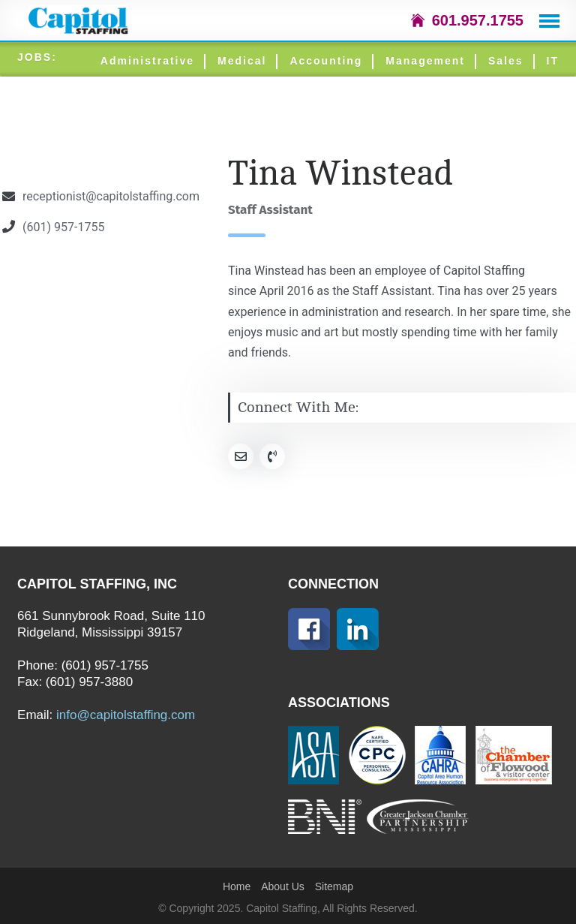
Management (425, 61)
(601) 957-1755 (63, 227)
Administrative (147, 61)
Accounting (326, 61)
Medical (242, 61)
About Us (283, 886)
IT (553, 61)
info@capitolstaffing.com (126, 715)
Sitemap (334, 886)
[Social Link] (241, 456)
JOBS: (37, 57)
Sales (506, 61)
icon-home (418, 20)
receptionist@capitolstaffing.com (111, 196)
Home (237, 886)
